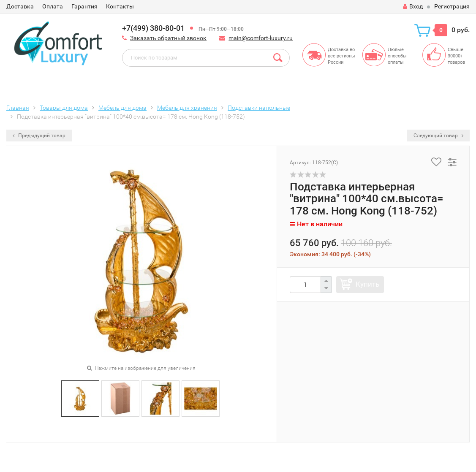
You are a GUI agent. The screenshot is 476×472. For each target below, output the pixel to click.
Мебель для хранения (187, 108)
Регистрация (452, 6)
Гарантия (84, 6)
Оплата (53, 6)
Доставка (20, 6)
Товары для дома (64, 108)
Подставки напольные (259, 108)
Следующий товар (438, 136)
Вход (413, 6)
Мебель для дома (122, 108)
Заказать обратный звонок (168, 38)
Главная (18, 108)
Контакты (120, 6)
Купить (367, 284)
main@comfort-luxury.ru (261, 38)
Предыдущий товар (39, 136)
